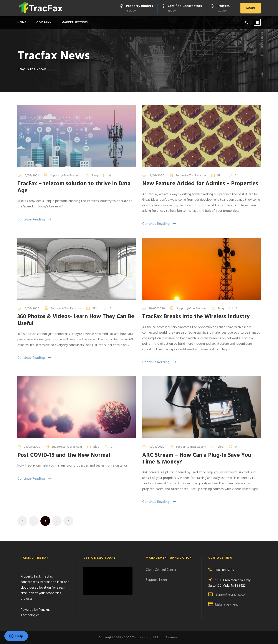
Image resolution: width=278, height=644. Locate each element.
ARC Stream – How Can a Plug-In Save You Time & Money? (197, 459)
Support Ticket (157, 580)
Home (22, 22)
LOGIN (251, 8)
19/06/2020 (156, 176)
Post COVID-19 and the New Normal (64, 455)
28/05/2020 (157, 309)
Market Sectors (75, 22)
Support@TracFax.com (65, 176)
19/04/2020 (156, 447)
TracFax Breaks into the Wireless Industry (196, 317)
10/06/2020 (31, 309)
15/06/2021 (31, 176)
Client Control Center (161, 570)
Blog (95, 176)
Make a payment (227, 605)
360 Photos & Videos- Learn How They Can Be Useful (76, 320)
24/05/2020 (32, 447)
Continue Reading (34, 220)
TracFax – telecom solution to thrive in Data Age (74, 187)
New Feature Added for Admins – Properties (200, 184)
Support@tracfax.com (231, 595)
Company (44, 22)
